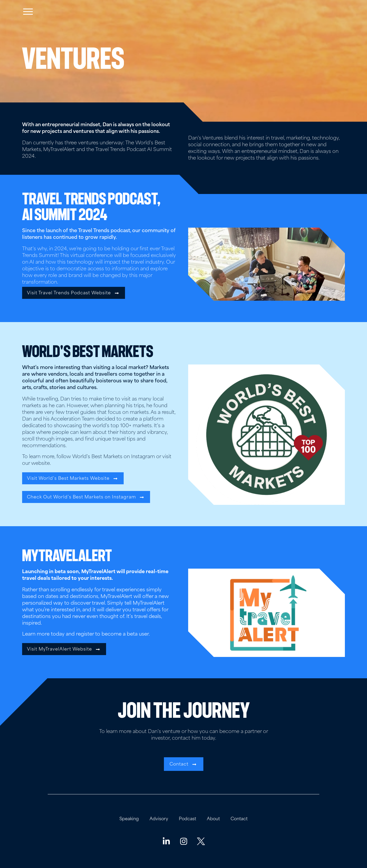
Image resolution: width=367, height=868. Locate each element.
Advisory (159, 819)
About (213, 819)
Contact (239, 819)
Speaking (129, 819)
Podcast (187, 819)
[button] (74, 293)
